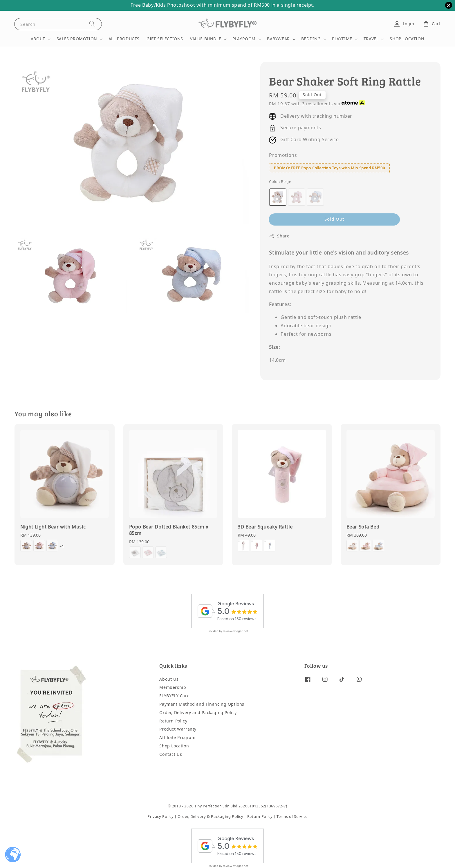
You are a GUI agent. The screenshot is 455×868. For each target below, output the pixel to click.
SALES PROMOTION (77, 39)
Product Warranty (178, 729)
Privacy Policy (161, 817)
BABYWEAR (278, 39)
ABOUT (38, 39)
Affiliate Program (177, 738)
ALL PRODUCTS (124, 39)
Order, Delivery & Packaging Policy (211, 817)
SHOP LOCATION (407, 39)
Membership (173, 688)
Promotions (283, 155)
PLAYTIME (342, 39)
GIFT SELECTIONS (165, 39)
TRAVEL (371, 39)
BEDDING (311, 39)
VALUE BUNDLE (206, 39)
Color (280, 182)
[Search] (92, 24)
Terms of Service (292, 817)
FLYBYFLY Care (174, 696)
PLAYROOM (244, 39)
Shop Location (174, 746)
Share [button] (279, 236)
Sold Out (334, 219)
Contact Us (171, 754)
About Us (169, 680)
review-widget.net (236, 631)
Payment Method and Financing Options (202, 704)
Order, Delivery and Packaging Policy (198, 713)
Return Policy (173, 721)
